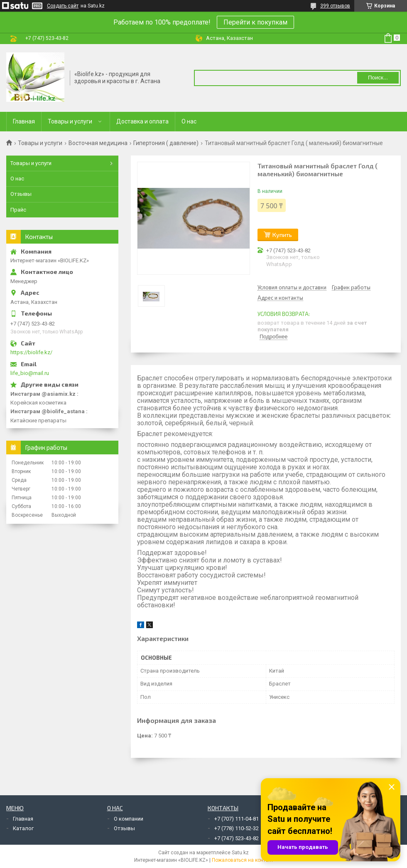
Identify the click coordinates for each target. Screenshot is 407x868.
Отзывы (21, 194)
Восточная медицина (98, 143)
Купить (282, 235)
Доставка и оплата (142, 121)
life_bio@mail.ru (30, 373)
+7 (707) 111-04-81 (237, 819)
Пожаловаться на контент (243, 860)
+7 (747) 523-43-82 (237, 838)
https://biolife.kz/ (31, 352)
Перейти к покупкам (255, 22)
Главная (24, 121)
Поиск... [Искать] (378, 78)
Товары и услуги (70, 121)
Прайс (18, 210)
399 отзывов (335, 6)
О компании (129, 819)
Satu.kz (240, 853)
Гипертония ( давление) (166, 143)
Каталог (23, 828)
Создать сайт (63, 6)
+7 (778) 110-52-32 (237, 828)
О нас (189, 121)
